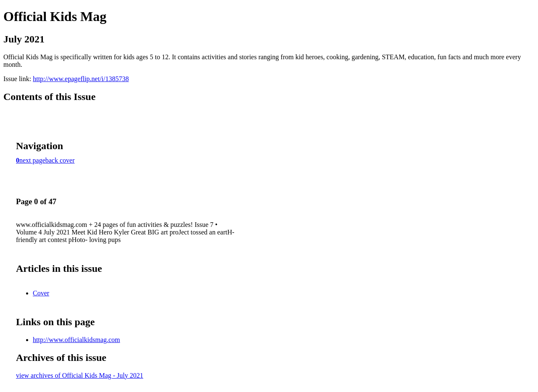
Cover (41, 293)
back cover (60, 160)
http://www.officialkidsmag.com (76, 340)
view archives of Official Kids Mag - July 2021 (80, 375)
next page (32, 160)
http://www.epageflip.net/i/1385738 (81, 79)
